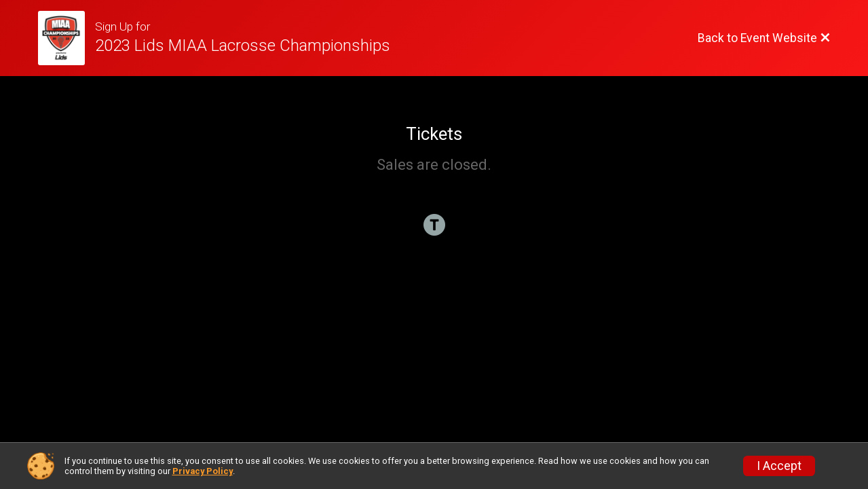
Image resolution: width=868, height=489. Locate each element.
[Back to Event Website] (764, 38)
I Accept (779, 466)
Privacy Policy (203, 471)
